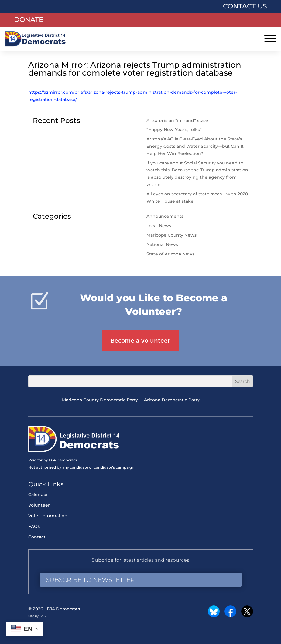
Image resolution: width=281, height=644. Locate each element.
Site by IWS (37, 616)
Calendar (38, 494)
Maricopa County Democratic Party (100, 400)
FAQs (34, 526)
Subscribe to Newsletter (90, 580)
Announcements (165, 216)
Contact (37, 537)
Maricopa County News (171, 235)
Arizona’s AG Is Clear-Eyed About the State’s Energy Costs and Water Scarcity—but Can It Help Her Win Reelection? (195, 146)
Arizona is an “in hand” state (177, 120)
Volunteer (39, 505)
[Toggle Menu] (270, 39)
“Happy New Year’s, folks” (175, 130)
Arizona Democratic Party (172, 400)
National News (162, 244)
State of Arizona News (170, 254)
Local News (159, 226)
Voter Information (48, 516)
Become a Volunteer (140, 341)
